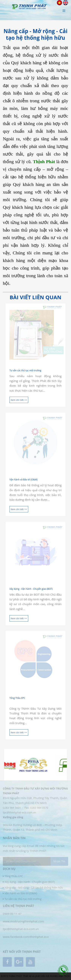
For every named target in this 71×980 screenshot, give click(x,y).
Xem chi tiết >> (19, 400)
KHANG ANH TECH (60, 976)
